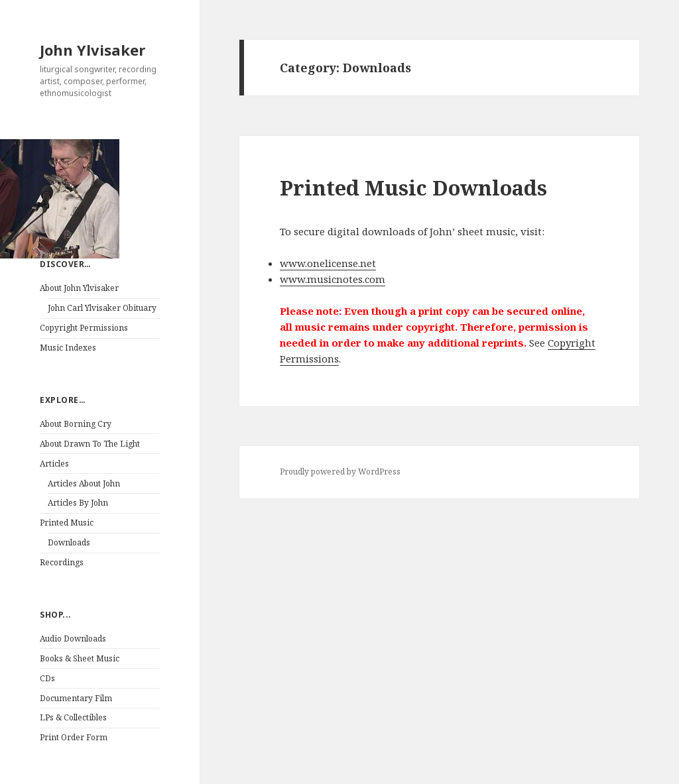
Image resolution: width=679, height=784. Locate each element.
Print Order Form (74, 737)
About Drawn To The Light (90, 444)
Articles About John (84, 483)
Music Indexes (68, 348)
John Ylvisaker (93, 50)
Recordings (62, 562)
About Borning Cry (76, 424)
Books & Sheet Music (80, 658)
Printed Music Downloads (413, 188)
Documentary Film (76, 698)
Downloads (69, 542)
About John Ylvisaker (79, 288)
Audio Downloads (73, 639)
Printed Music (67, 523)
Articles (54, 464)
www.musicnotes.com (333, 279)
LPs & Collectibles (73, 717)
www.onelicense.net (328, 263)
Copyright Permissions (84, 328)
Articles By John (78, 503)
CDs (47, 678)
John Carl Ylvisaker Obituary (102, 308)
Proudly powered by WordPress (340, 472)
